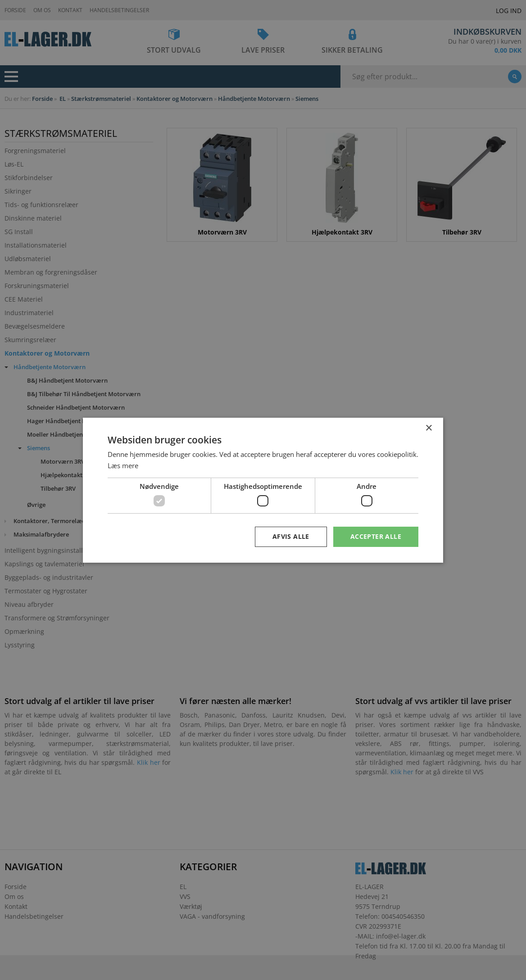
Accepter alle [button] (376, 536)
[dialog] (263, 490)
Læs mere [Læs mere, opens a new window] (123, 465)
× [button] (429, 428)
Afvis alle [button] (291, 536)
